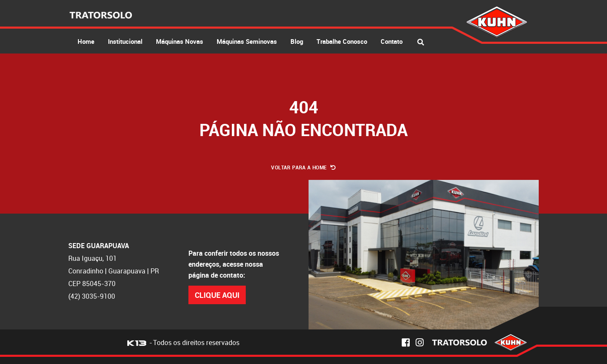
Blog (297, 41)
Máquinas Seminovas (247, 41)
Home (86, 41)
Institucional (125, 41)
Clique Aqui (217, 295)
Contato (392, 41)
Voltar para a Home (303, 167)
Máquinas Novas (180, 41)
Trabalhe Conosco (342, 41)
